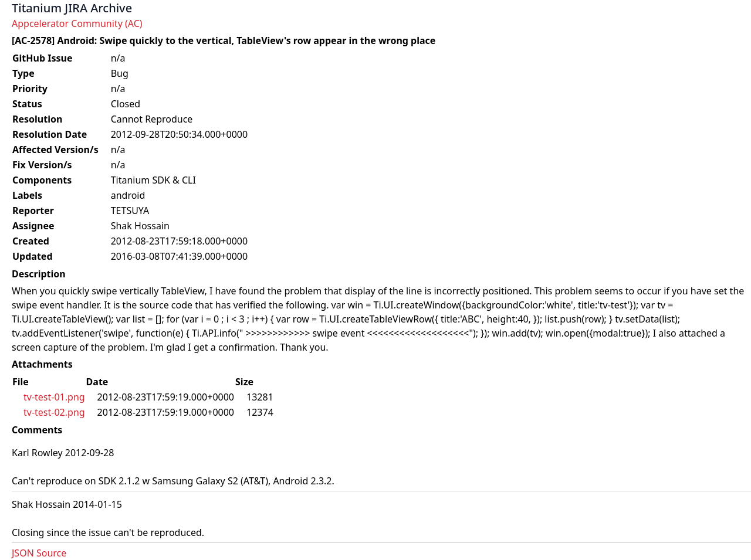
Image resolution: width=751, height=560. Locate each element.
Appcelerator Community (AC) (77, 23)
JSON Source (39, 553)
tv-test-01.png (54, 397)
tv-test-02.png (54, 412)
